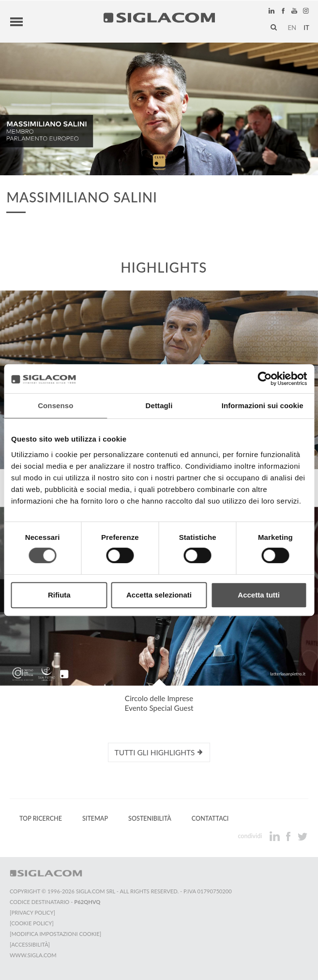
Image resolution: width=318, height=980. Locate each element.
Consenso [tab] (55, 406)
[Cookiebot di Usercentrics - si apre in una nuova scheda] (265, 379)
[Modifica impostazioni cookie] (55, 934)
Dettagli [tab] (159, 406)
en (292, 28)
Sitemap (95, 819)
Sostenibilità (150, 819)
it (306, 28)
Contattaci (210, 819)
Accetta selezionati (159, 595)
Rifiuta (59, 595)
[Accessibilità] (30, 944)
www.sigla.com (33, 955)
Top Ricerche (41, 819)
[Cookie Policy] (32, 923)
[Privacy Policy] (32, 912)
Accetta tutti (259, 595)
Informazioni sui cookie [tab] (263, 406)
